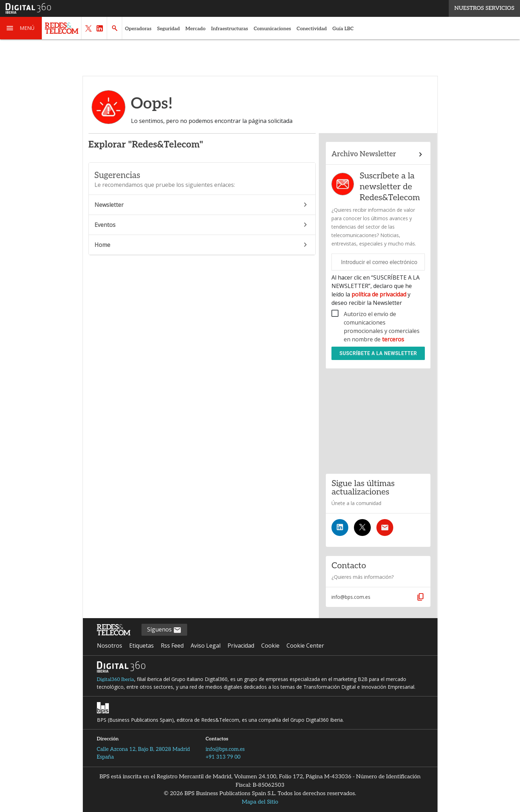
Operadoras (138, 29)
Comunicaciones (272, 29)
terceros (393, 339)
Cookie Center (305, 646)
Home (202, 245)
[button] (21, 28)
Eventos (202, 225)
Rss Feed (172, 646)
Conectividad (312, 29)
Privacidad (241, 646)
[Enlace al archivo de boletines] (378, 155)
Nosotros (110, 646)
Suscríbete (378, 353)
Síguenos (164, 630)
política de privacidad (379, 294)
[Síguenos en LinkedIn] (340, 528)
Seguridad (168, 29)
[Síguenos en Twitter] (362, 528)
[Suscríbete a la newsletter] (385, 528)
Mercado (195, 29)
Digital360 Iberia (116, 679)
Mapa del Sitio (260, 802)
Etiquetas (141, 646)
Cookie (270, 646)
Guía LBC (343, 29)
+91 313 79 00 (223, 757)
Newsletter (202, 205)
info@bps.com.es (225, 749)
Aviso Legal (206, 646)
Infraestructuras (229, 29)
